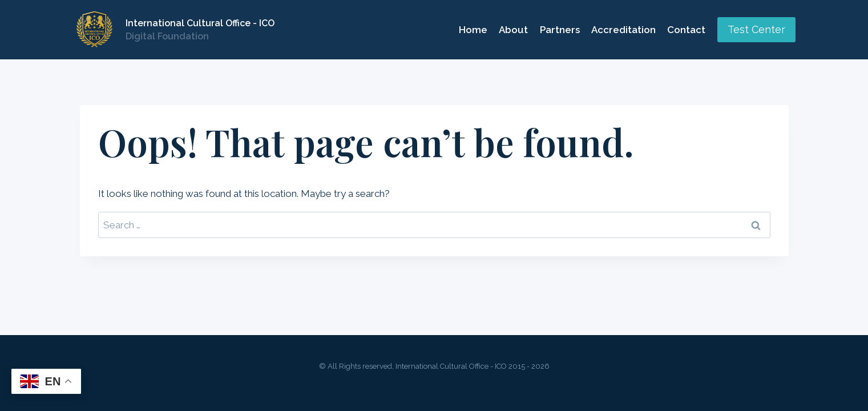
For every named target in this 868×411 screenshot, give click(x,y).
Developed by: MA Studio (434, 380)
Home (473, 30)
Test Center (756, 29)
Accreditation (623, 30)
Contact (686, 30)
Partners (560, 30)
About (513, 30)
